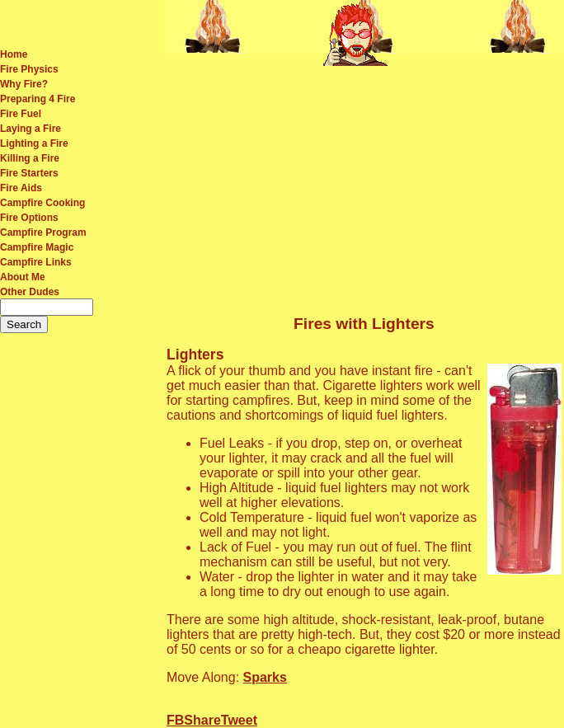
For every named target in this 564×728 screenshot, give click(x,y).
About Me (23, 277)
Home (14, 54)
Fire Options (29, 218)
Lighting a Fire (34, 143)
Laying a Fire (31, 129)
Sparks (265, 677)
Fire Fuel (21, 114)
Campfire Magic (37, 247)
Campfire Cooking (42, 203)
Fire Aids (21, 188)
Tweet (239, 720)
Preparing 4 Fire (38, 99)
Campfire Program (43, 232)
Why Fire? (24, 84)
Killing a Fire (30, 158)
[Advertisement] (364, 185)
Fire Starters (29, 173)
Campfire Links (36, 262)
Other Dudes (30, 292)
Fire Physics (29, 69)
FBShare (194, 720)
